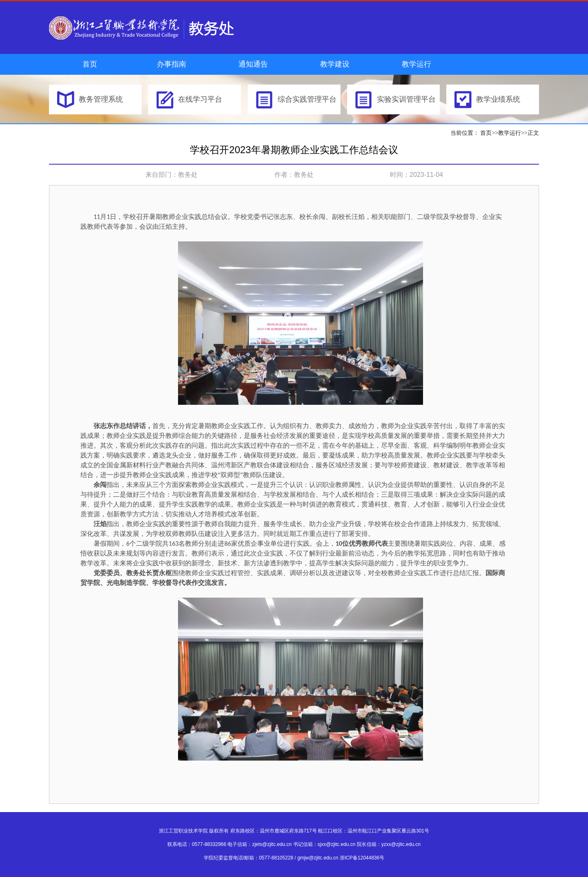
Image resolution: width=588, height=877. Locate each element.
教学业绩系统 (498, 99)
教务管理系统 (101, 99)
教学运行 (416, 64)
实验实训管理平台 (406, 99)
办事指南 (171, 64)
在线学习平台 (200, 99)
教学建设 (335, 64)
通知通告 (253, 64)
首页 (90, 64)
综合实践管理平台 (307, 99)
